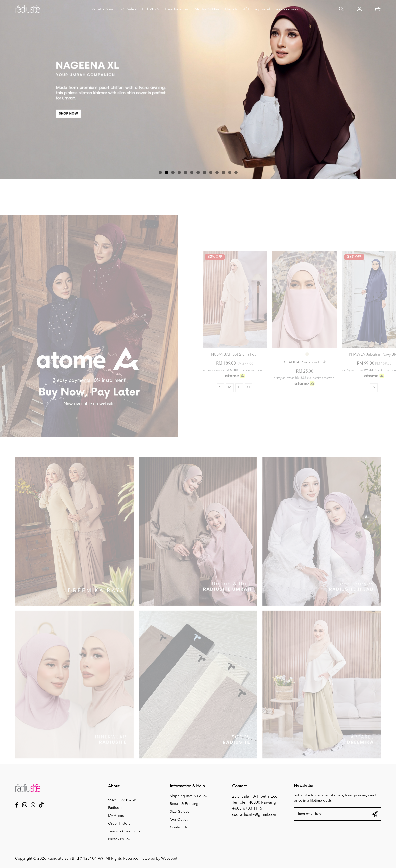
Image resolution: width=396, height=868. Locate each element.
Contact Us (179, 827)
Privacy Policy (119, 839)
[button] (160, 173)
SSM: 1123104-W (122, 800)
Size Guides (180, 812)
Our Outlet (179, 820)
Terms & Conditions (124, 831)
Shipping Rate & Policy (188, 796)
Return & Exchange (185, 804)
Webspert (169, 859)
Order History (119, 824)
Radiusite (115, 808)
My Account (118, 816)
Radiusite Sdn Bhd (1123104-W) (75, 859)
